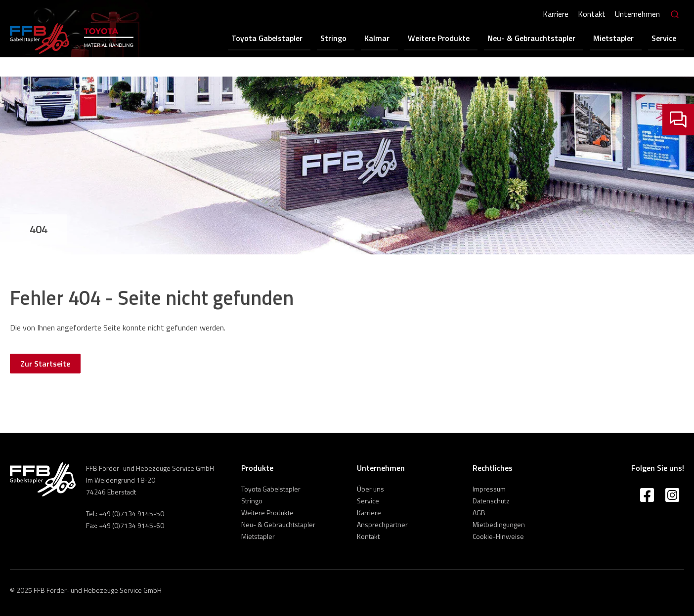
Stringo (366, 38)
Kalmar (404, 38)
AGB (479, 513)
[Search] (674, 15)
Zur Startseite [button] (45, 364)
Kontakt (591, 14)
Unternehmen (636, 14)
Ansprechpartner (382, 524)
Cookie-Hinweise (498, 536)
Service (669, 38)
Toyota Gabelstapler (305, 38)
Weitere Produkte (460, 38)
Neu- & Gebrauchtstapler (547, 38)
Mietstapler (624, 38)
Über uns (370, 489)
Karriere (555, 14)
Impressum (489, 489)
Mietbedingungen (499, 524)
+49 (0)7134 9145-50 (131, 513)
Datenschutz (491, 501)
